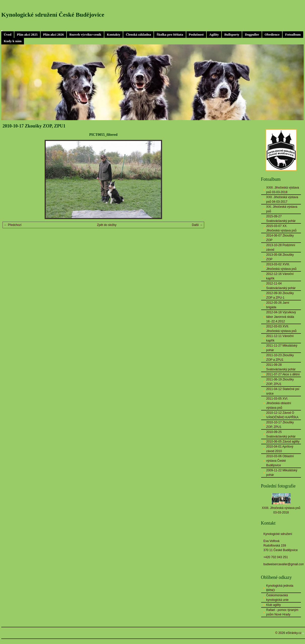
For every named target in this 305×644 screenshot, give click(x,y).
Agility (214, 34)
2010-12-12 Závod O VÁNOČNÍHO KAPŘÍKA (282, 415)
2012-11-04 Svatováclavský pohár (281, 286)
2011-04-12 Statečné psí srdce (283, 391)
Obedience (272, 34)
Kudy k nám (13, 41)
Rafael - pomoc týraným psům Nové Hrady (282, 612)
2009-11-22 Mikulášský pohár (282, 473)
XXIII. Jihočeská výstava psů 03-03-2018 (283, 190)
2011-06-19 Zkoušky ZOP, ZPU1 (280, 382)
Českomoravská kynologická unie (277, 598)
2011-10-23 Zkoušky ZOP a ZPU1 (280, 357)
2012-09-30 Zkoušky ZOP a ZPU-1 (280, 295)
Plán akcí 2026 (53, 34)
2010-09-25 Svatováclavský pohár (281, 434)
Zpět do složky (107, 225)
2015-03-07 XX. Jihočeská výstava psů (281, 228)
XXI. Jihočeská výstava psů (282, 209)
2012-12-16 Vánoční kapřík (280, 276)
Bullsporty (232, 34)
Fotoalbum (293, 34)
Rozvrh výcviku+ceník (85, 34)
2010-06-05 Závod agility (283, 442)
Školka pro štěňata (170, 34)
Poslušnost (196, 34)
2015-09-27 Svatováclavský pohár (281, 219)
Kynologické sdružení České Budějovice (53, 15)
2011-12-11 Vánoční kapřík (280, 338)
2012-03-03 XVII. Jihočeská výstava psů (281, 329)
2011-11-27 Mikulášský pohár (282, 348)
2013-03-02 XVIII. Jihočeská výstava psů (281, 267)
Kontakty (114, 34)
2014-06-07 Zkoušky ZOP (280, 238)
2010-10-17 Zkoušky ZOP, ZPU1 (280, 425)
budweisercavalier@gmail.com (284, 564)
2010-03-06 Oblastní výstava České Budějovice (280, 461)
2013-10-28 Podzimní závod (281, 247)
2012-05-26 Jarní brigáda (278, 305)
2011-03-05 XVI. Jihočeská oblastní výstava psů (279, 403)
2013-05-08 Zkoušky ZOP (280, 257)
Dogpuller (252, 34)
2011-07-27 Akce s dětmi (283, 374)
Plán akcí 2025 (27, 34)
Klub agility (273, 605)
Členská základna (138, 34)
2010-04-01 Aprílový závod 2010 (280, 449)
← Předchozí (13, 225)
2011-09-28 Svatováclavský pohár (281, 367)
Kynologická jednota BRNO (280, 588)
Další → (197, 225)
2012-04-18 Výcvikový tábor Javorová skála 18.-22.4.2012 (281, 317)
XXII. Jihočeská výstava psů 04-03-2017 (282, 199)
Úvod (8, 34)
